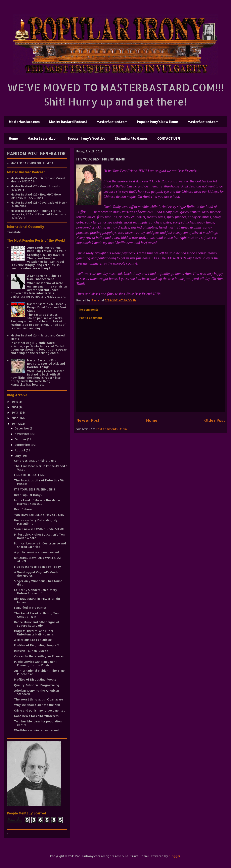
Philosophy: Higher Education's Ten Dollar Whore (39, 536)
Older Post (215, 420)
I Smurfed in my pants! (30, 608)
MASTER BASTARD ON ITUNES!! (32, 163)
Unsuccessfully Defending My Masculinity (36, 522)
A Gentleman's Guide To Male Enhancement (44, 277)
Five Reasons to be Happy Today (37, 567)
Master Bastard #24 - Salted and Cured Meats (38, 180)
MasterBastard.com (24, 122)
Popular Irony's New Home (157, 122)
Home (13, 138)
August (20, 450)
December (22, 428)
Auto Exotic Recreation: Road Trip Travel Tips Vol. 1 (47, 249)
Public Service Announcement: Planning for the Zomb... (36, 663)
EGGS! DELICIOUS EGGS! (30, 475)
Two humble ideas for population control (38, 723)
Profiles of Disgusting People (35, 679)
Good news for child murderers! (37, 716)
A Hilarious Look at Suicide (33, 640)
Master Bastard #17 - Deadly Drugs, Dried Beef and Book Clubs (47, 307)
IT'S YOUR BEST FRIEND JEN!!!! (35, 489)
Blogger (175, 856)
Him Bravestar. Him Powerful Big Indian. (37, 600)
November (22, 434)
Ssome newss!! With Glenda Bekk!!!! (39, 529)
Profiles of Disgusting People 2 (36, 645)
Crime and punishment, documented (40, 710)
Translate (14, 232)
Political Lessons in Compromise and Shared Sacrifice (40, 545)
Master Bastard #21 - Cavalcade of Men (38, 202)
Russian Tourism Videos (31, 651)
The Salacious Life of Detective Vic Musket (39, 482)
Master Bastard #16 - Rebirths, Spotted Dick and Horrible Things (46, 364)
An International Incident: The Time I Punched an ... (40, 672)
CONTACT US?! (169, 138)
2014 (15, 407)
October (21, 439)
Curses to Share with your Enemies (39, 656)
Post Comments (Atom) (112, 429)
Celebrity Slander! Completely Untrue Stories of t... (36, 592)
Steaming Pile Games (131, 138)
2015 (15, 402)
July (18, 456)
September (23, 445)
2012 (15, 418)
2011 (15, 424)
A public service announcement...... (38, 552)
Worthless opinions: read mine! (36, 730)
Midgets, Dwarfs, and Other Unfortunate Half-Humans (34, 633)
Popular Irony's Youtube (87, 138)
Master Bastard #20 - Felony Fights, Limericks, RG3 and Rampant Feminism (37, 212)
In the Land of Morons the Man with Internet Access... (39, 502)
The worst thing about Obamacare (39, 699)
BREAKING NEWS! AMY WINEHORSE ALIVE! (38, 560)
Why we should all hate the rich (37, 705)
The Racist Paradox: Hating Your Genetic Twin (37, 615)
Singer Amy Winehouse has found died (38, 583)
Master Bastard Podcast (68, 122)
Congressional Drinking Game (35, 461)
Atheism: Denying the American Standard (37, 692)
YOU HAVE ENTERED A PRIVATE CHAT (40, 515)
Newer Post (88, 420)
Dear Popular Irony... (28, 495)
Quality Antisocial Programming (37, 685)
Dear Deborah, (24, 509)
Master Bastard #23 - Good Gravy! (34, 186)
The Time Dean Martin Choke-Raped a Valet (41, 468)
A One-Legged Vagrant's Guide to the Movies (38, 574)
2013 (15, 412)
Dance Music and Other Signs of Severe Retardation (37, 624)
